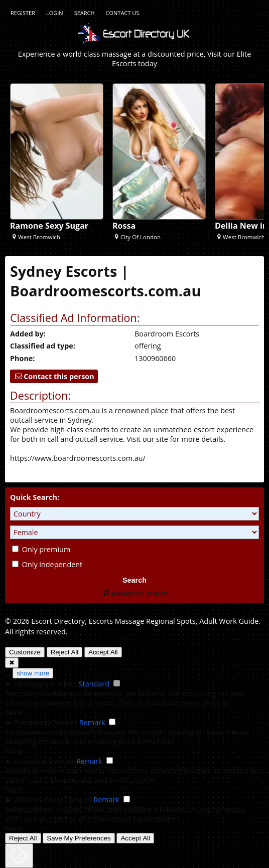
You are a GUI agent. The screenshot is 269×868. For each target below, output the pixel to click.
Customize (25, 652)
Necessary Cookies (45, 684)
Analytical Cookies (44, 761)
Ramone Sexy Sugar (49, 226)
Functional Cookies (46, 722)
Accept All (103, 652)
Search (85, 13)
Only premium (41, 549)
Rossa (124, 226)
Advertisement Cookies (53, 800)
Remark (92, 722)
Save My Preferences (79, 838)
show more (33, 673)
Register (23, 13)
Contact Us (123, 13)
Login (55, 13)
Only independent (47, 564)
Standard (94, 684)
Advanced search (134, 593)
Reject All (65, 652)
